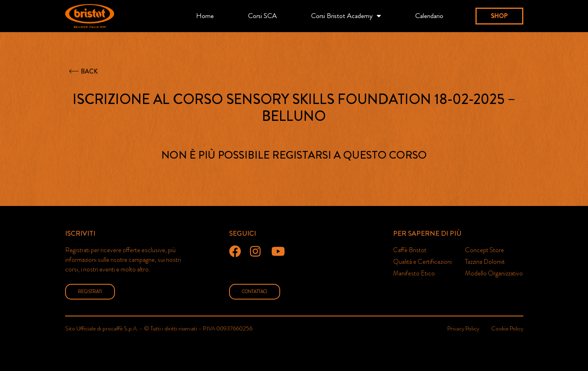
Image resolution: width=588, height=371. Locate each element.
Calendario (429, 16)
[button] (499, 16)
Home (205, 16)
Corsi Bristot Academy (346, 16)
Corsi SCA (262, 16)
